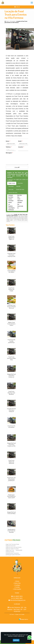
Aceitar (16, 640)
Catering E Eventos (10, 552)
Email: (20, 141)
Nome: (8, 141)
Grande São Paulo (20, 190)
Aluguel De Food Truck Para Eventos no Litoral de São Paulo (11, 377)
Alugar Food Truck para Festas (12, 544)
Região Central (12, 183)
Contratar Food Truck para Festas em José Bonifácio (11, 256)
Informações (17, 589)
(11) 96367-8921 (18, 596)
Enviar (17, 167)
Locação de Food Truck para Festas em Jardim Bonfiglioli (11, 411)
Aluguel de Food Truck (11, 546)
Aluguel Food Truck (10, 550)
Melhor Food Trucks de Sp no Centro (11, 324)
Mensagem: (9, 153)
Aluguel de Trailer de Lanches (12, 549)
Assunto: (21, 147)
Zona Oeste (11, 186)
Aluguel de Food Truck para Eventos (14, 547)
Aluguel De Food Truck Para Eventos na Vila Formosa (11, 445)
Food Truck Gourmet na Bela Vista (11, 358)
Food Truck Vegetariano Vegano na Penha (11, 238)
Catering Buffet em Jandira (11, 271)
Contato (17, 587)
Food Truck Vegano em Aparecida (11, 462)
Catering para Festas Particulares (13, 555)
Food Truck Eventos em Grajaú (11, 289)
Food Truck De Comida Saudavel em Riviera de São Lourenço (11, 342)
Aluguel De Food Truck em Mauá (11, 513)
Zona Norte (20, 183)
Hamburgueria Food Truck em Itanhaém (11, 531)
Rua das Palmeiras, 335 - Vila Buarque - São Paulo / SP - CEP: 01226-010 (17, 609)
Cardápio (17, 585)
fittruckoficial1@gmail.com (18, 600)
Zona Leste (11, 190)
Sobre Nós (17, 583)
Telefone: (9, 147)
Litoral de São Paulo (13, 193)
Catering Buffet (19, 550)
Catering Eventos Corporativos (12, 553)
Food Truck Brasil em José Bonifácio (11, 393)
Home (17, 581)
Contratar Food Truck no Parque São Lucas (11, 307)
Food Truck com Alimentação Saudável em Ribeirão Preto (11, 480)
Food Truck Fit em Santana (11, 427)
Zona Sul (18, 186)
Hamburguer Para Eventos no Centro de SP (11, 496)
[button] (32, 3)
